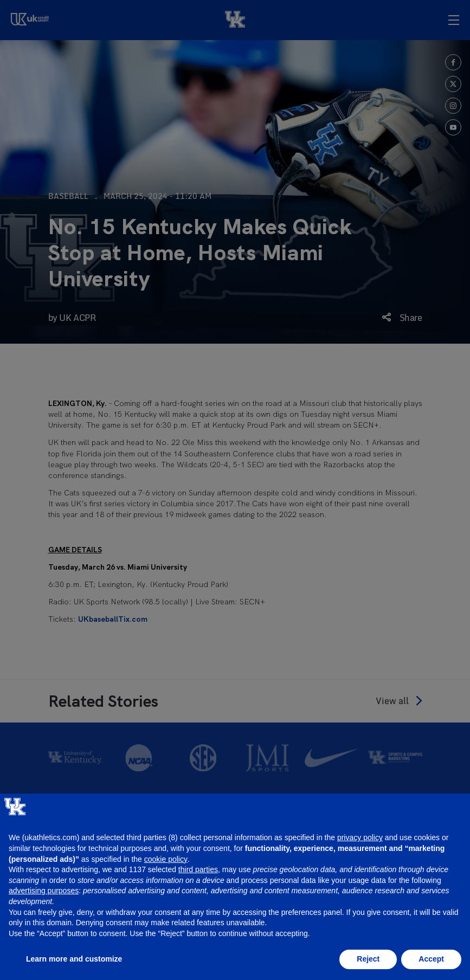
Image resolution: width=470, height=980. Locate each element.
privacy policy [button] (360, 837)
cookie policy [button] (166, 859)
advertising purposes (44, 891)
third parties (198, 869)
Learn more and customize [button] (74, 959)
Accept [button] (431, 959)
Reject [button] (368, 959)
